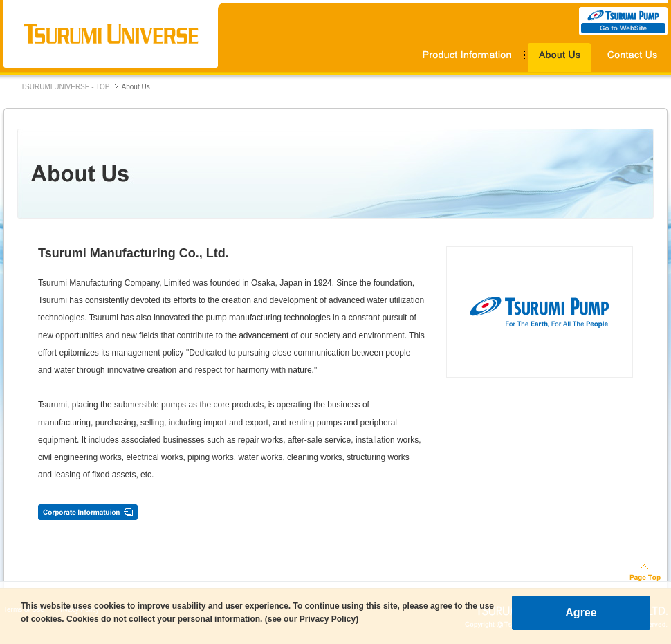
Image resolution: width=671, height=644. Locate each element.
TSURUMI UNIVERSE (111, 34)
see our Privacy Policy (312, 619)
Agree (581, 613)
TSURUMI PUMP (623, 21)
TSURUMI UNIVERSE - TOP (65, 87)
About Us (559, 57)
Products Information (468, 57)
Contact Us (631, 57)
